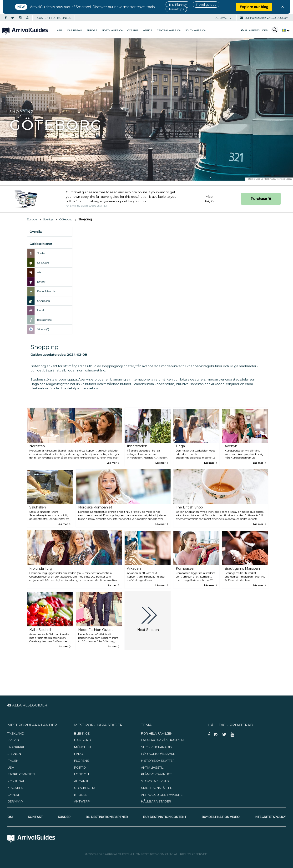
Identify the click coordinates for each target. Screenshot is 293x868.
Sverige (48, 219)
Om (10, 817)
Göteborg (66, 219)
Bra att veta (44, 320)
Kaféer (41, 282)
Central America (169, 30)
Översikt (36, 232)
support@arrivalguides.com (264, 18)
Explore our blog (254, 7)
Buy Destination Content (165, 817)
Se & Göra (43, 263)
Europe (92, 30)
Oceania (133, 30)
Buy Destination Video (221, 817)
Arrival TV (224, 18)
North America (112, 30)
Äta (39, 272)
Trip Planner (178, 5)
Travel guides (206, 5)
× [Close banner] (283, 7)
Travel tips (176, 9)
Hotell (41, 310)
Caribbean (74, 30)
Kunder (64, 817)
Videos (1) (43, 329)
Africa (148, 30)
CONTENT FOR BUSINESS (54, 18)
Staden (42, 253)
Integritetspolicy (270, 817)
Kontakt (35, 817)
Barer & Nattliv (46, 291)
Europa (32, 219)
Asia (60, 30)
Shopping (43, 301)
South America (195, 30)
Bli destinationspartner (107, 817)
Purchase (261, 199)
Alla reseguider (254, 30)
